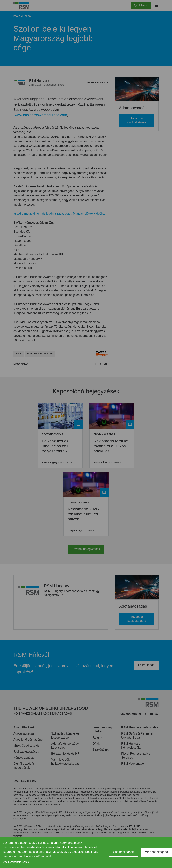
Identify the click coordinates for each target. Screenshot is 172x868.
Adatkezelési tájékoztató (16, 862)
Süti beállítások (123, 852)
